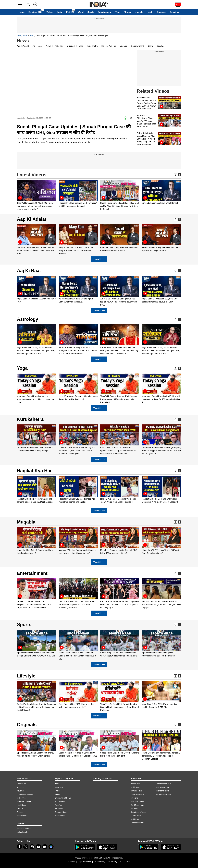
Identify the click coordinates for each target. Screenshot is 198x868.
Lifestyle (139, 12)
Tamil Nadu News (137, 805)
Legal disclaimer (84, 862)
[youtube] (38, 847)
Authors (20, 812)
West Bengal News (163, 794)
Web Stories (22, 816)
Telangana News (162, 791)
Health (150, 12)
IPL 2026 (70, 12)
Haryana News (136, 791)
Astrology (59, 46)
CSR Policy (113, 862)
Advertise (21, 791)
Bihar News (135, 784)
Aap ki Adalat (23, 46)
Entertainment (105, 12)
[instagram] (32, 847)
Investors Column (24, 801)
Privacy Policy (99, 862)
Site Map (71, 862)
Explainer (175, 12)
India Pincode (22, 832)
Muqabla (123, 46)
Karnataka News (137, 823)
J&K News (135, 819)
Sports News (60, 801)
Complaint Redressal (25, 794)
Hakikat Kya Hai (109, 46)
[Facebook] (19, 847)
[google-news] (51, 847)
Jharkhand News (137, 794)
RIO (122, 862)
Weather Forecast (24, 829)
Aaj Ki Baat (29, 271)
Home (22, 12)
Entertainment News (63, 798)
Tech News (59, 805)
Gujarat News (136, 816)
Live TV (20, 809)
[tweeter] (26, 847)
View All (99, 259)
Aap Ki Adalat (32, 219)
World (81, 12)
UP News (134, 809)
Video (25, 36)
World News (60, 787)
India (59, 12)
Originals (71, 46)
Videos (50, 12)
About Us (21, 787)
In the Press (22, 798)
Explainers (59, 809)
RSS (128, 862)
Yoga (81, 46)
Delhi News (135, 787)
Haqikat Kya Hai (34, 471)
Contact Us (21, 784)
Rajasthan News (162, 787)
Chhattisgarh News (138, 812)
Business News (61, 812)
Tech (118, 12)
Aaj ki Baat (37, 46)
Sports (91, 12)
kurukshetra (92, 46)
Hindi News (21, 805)
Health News (60, 816)
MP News (134, 798)
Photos (127, 12)
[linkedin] (45, 847)
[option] (36, 195)
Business (162, 12)
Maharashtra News (163, 784)
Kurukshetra (30, 419)
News (19, 36)
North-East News (137, 801)
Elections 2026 (36, 12)
